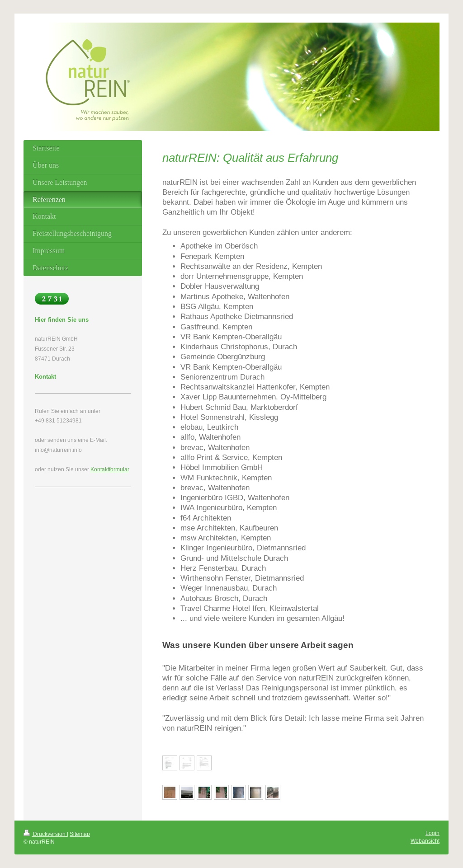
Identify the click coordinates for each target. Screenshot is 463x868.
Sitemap (80, 834)
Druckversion (45, 834)
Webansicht (425, 841)
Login (432, 833)
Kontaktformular (110, 469)
